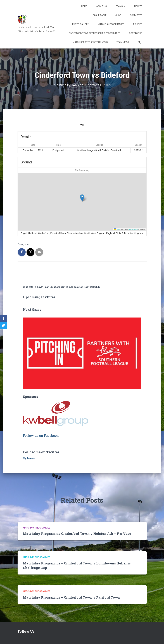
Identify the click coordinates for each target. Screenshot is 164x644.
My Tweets (29, 458)
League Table (99, 15)
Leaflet (117, 229)
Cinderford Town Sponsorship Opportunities (94, 33)
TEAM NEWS (123, 42)
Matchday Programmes (111, 24)
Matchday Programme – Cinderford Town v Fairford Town (72, 597)
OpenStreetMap (133, 229)
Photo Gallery (81, 24)
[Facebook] (3, 318)
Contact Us (136, 33)
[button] (82, 198)
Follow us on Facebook (41, 435)
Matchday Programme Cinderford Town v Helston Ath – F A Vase (77, 534)
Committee (136, 15)
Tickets (138, 6)
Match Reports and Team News (90, 42)
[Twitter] (3, 326)
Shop (118, 15)
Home (84, 6)
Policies (138, 24)
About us (101, 6)
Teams (120, 6)
